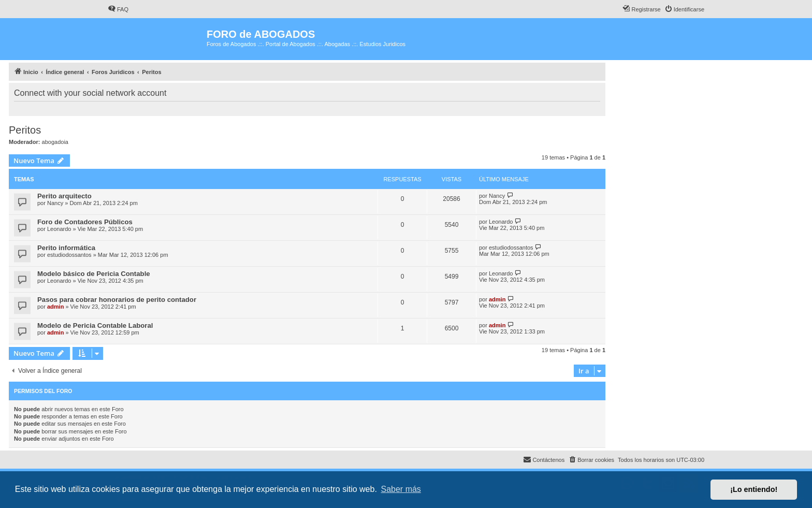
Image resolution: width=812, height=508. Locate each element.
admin (55, 307)
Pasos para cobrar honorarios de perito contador (117, 300)
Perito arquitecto (64, 196)
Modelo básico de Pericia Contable (94, 274)
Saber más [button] (401, 489)
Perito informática (66, 248)
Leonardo (59, 229)
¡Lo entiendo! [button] (754, 489)
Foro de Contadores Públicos (85, 222)
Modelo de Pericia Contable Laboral (95, 325)
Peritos (25, 130)
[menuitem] (118, 9)
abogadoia (55, 142)
